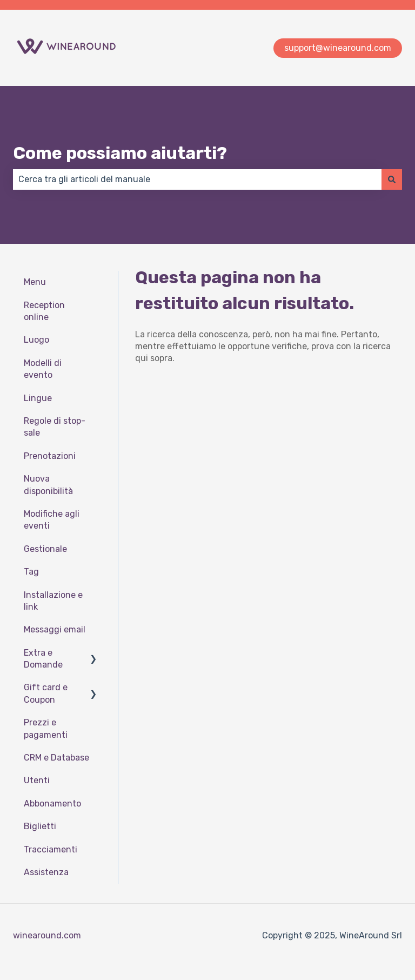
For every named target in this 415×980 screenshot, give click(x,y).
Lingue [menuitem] (38, 398)
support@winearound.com (338, 48)
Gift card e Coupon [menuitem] (46, 693)
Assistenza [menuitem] (46, 872)
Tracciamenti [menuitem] (51, 849)
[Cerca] (392, 179)
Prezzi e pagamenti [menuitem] (46, 728)
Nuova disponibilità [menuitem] (48, 485)
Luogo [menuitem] (36, 340)
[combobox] (197, 179)
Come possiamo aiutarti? (120, 153)
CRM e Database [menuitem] (56, 758)
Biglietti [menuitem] (40, 826)
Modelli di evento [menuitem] (43, 369)
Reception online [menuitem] (44, 311)
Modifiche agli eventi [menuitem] (52, 520)
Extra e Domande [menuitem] (43, 659)
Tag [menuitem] (31, 572)
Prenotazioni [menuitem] (50, 456)
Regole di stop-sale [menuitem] (55, 427)
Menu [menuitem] (35, 282)
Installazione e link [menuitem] (53, 601)
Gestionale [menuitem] (45, 549)
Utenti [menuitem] (37, 780)
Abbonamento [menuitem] (52, 804)
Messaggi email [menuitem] (55, 629)
